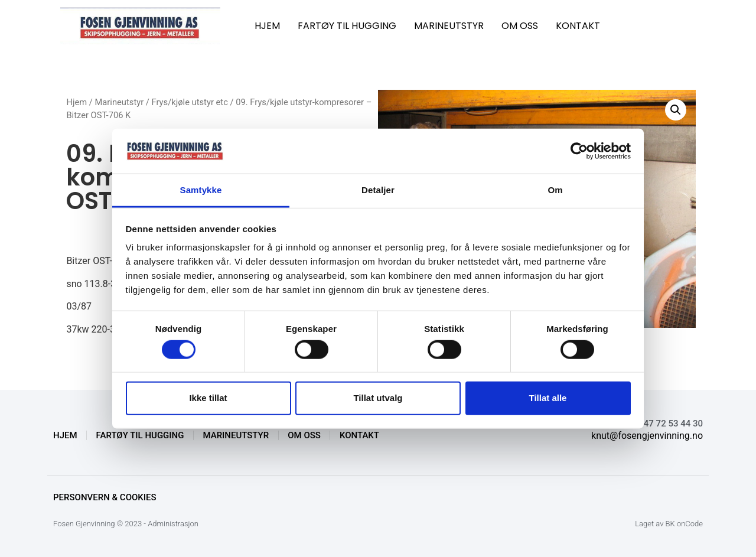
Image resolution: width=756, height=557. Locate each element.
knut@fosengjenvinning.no (647, 436)
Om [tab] (555, 190)
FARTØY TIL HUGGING (347, 26)
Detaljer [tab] (378, 190)
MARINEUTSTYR (449, 26)
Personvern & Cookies (105, 497)
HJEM (267, 26)
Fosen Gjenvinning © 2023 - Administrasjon (126, 524)
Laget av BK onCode (669, 524)
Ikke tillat (208, 398)
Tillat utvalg (378, 398)
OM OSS (520, 26)
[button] (676, 110)
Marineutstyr (120, 102)
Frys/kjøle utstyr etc (190, 102)
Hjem (76, 102)
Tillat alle (548, 398)
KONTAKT (578, 26)
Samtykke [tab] (201, 190)
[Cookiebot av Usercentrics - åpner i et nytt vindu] (579, 151)
